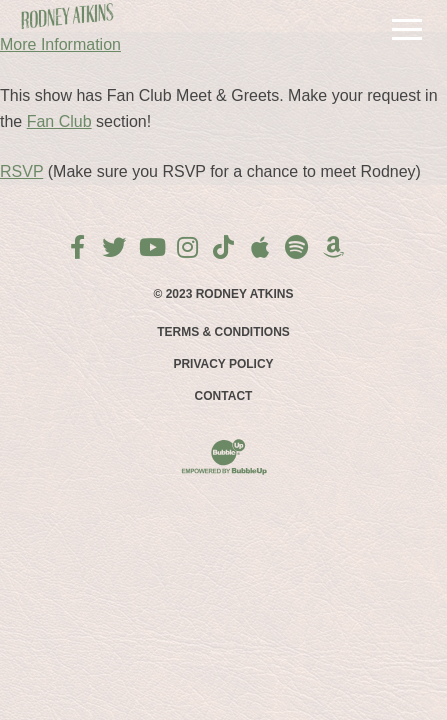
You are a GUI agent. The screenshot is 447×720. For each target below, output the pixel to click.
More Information (60, 44)
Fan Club (59, 121)
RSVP (21, 171)
